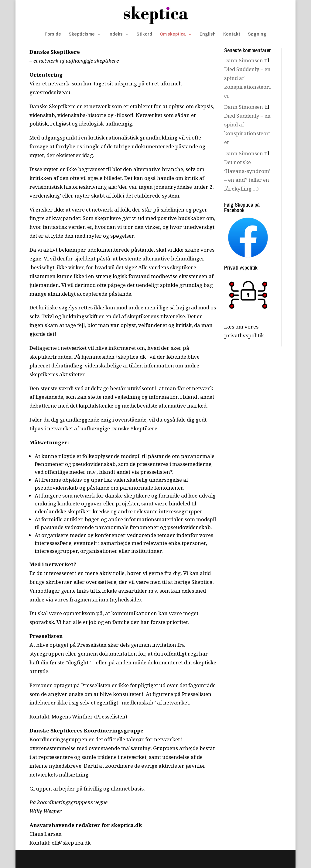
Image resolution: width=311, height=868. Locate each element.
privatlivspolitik (244, 335)
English (208, 34)
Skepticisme (82, 34)
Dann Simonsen (244, 60)
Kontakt (232, 34)
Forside (53, 34)
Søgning (257, 34)
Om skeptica (173, 34)
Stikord (144, 34)
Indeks (116, 34)
